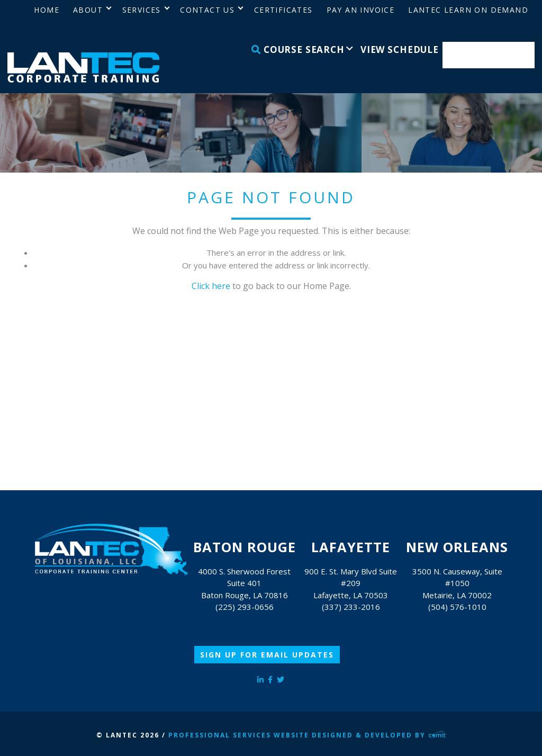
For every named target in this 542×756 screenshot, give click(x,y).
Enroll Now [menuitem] (489, 55)
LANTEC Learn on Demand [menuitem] (468, 10)
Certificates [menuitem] (283, 10)
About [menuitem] (88, 10)
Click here (211, 286)
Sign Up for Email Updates (267, 655)
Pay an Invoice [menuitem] (361, 10)
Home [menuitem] (47, 10)
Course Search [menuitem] (298, 49)
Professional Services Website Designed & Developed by (307, 735)
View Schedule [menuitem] (400, 49)
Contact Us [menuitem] (207, 10)
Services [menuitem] (142, 10)
